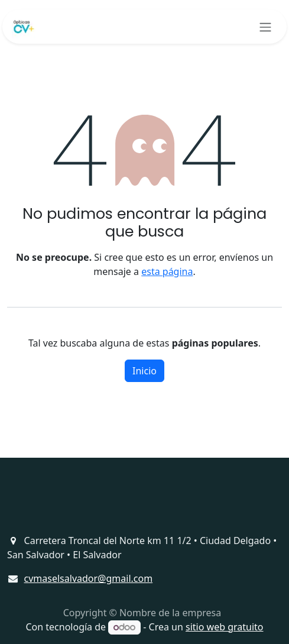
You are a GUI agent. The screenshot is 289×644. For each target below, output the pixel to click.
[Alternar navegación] (265, 27)
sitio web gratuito (225, 627)
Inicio (144, 371)
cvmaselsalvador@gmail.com (89, 578)
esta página (167, 271)
